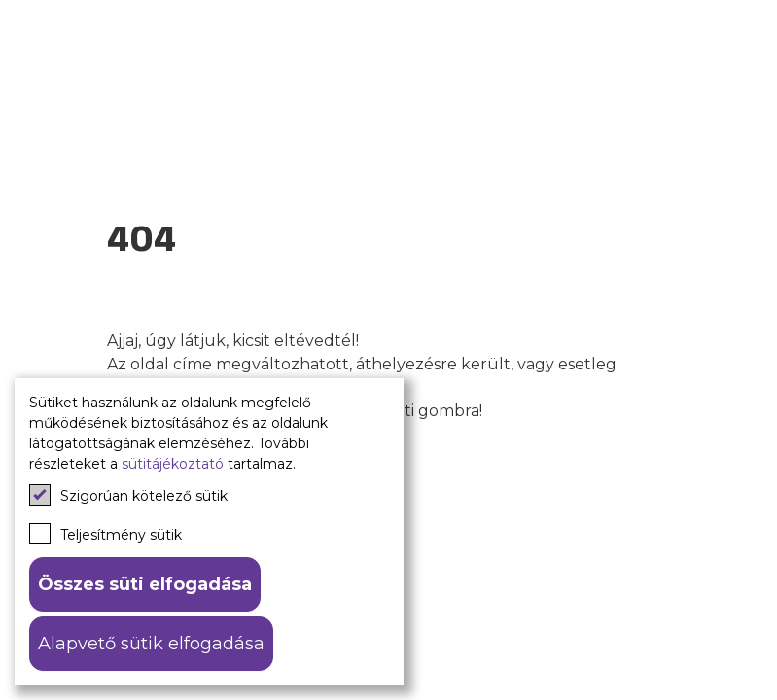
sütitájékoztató (173, 464)
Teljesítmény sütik (106, 534)
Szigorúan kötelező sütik (128, 495)
